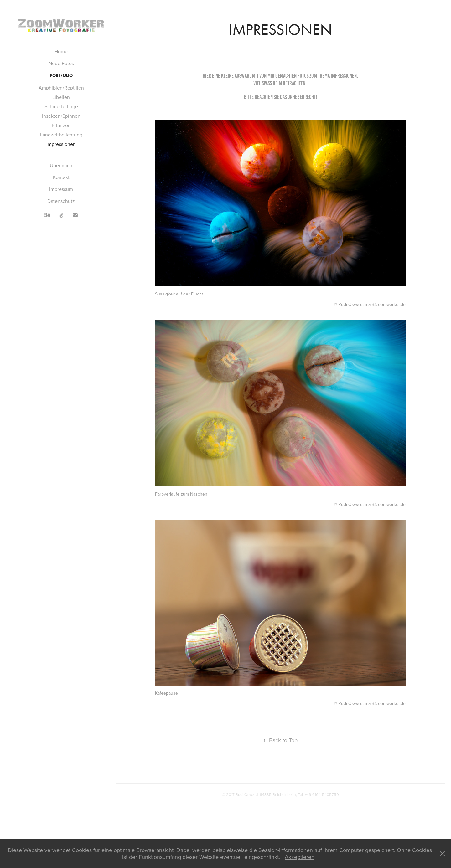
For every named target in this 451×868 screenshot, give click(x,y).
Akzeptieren (300, 857)
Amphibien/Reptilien (61, 88)
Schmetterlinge (61, 106)
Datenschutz (61, 201)
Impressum (61, 189)
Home (61, 51)
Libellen (61, 97)
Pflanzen (61, 125)
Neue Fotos (61, 63)
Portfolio (61, 76)
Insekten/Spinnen (61, 116)
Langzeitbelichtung (61, 135)
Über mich (61, 165)
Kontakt (61, 177)
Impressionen (61, 144)
